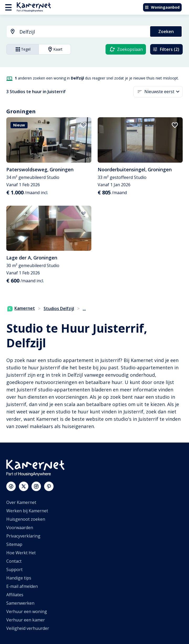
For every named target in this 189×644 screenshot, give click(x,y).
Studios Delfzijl (59, 308)
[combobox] (75, 32)
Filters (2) (166, 49)
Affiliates (15, 595)
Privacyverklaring (23, 536)
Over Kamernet (21, 502)
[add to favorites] (83, 125)
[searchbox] (83, 32)
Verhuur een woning (27, 611)
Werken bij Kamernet (27, 511)
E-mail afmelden (22, 586)
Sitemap (14, 544)
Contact (14, 561)
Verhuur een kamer (26, 620)
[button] (164, 92)
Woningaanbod (162, 7)
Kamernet (21, 308)
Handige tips (19, 578)
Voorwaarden (20, 528)
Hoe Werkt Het (21, 553)
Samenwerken (20, 603)
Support (14, 570)
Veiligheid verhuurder (28, 628)
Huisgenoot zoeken (26, 519)
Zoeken (166, 31)
